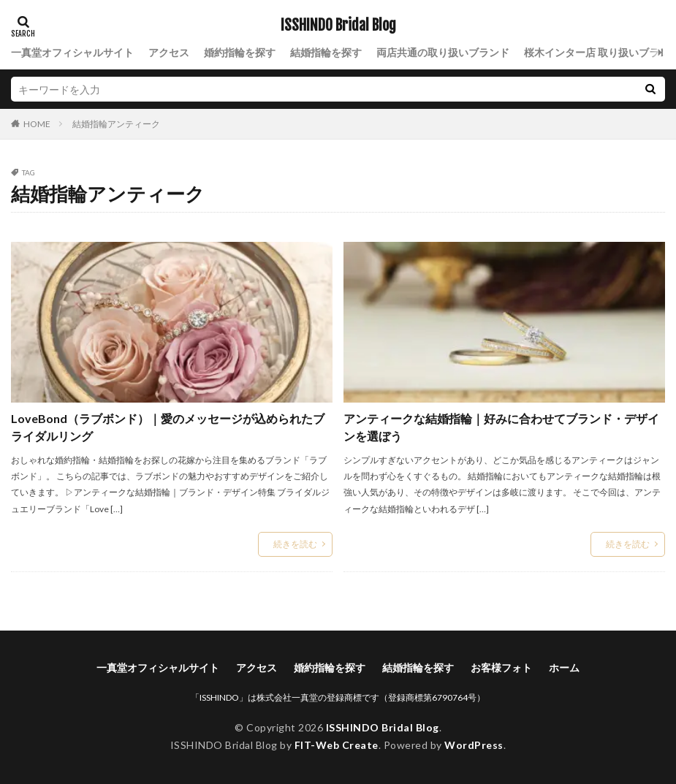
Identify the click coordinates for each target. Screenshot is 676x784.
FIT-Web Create (337, 745)
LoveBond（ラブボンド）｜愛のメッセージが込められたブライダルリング (168, 427)
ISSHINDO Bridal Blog (338, 26)
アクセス (169, 52)
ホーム (564, 667)
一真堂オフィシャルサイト (72, 52)
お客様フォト (501, 667)
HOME (37, 123)
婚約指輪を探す (240, 52)
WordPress (474, 745)
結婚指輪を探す (326, 52)
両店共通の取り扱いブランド (443, 52)
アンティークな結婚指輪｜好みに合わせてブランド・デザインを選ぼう (501, 427)
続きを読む (295, 544)
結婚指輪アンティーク (116, 124)
